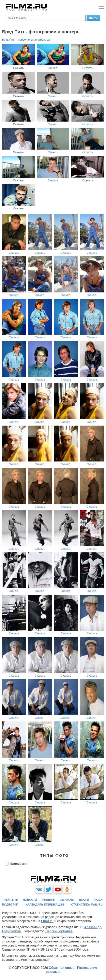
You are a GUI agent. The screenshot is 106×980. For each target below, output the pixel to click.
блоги (84, 900)
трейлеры (10, 900)
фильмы (48, 900)
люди (98, 900)
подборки (10, 905)
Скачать (18, 68)
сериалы (67, 900)
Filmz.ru (47, 921)
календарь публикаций (45, 905)
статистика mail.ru (87, 905)
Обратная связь (62, 968)
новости (30, 900)
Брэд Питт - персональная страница (26, 40)
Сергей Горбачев (59, 931)
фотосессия (19, 864)
